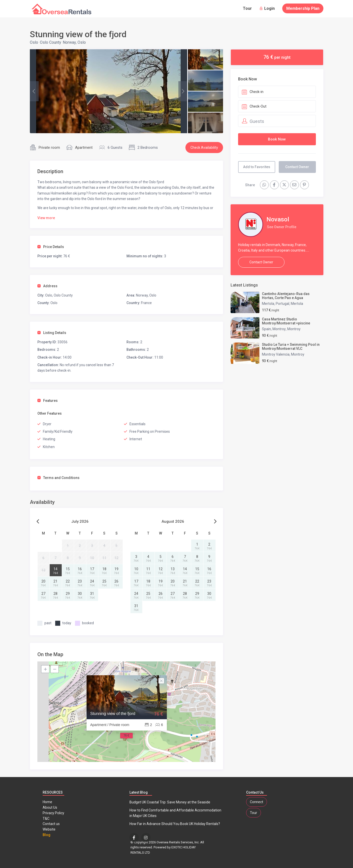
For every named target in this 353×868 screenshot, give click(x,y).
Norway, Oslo (74, 42)
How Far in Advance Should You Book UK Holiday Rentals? (175, 824)
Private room (49, 148)
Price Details (51, 247)
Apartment (84, 148)
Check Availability (204, 148)
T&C (46, 818)
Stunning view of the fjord (113, 714)
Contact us (51, 824)
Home (47, 802)
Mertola (268, 304)
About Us (50, 807)
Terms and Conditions (58, 478)
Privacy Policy (53, 813)
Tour (247, 8)
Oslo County (50, 42)
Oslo (34, 42)
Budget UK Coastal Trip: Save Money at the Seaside (170, 802)
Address (47, 286)
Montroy (294, 329)
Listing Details (52, 333)
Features (48, 401)
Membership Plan (303, 8)
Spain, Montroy (274, 329)
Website (49, 829)
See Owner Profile (282, 227)
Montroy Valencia (276, 354)
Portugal (283, 304)
